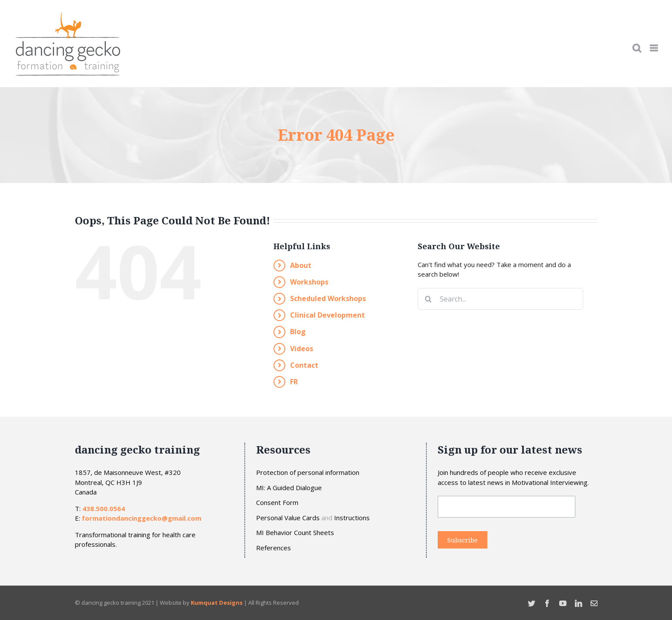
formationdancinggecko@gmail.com (142, 518)
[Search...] (500, 299)
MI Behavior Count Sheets (295, 533)
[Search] (429, 299)
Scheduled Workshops (328, 298)
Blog (298, 332)
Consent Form (277, 503)
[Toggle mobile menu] (654, 48)
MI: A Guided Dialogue (289, 488)
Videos (302, 349)
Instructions (352, 518)
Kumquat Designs (217, 603)
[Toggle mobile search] (637, 48)
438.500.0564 (104, 508)
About (301, 265)
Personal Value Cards (288, 518)
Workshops (309, 282)
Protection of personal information (308, 473)
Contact (304, 365)
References (274, 548)
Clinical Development (328, 315)
